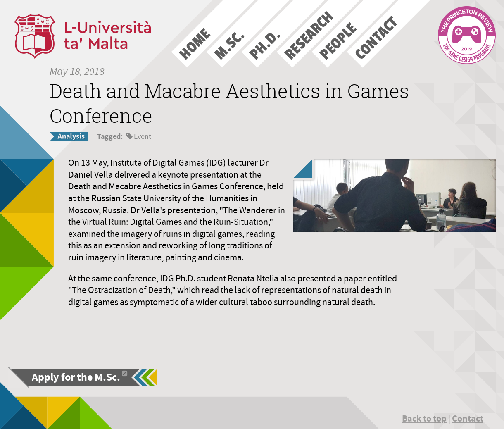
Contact (468, 418)
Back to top (424, 418)
